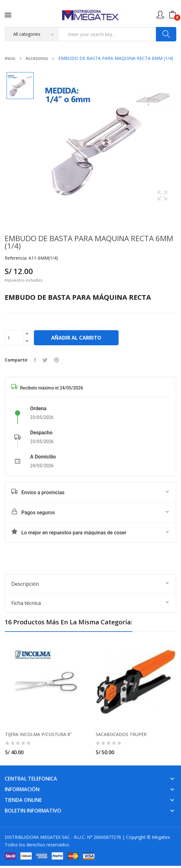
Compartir (35, 360)
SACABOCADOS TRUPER (121, 734)
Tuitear (45, 360)
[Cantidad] (14, 338)
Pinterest (56, 360)
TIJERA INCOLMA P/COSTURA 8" (38, 734)
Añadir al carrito (76, 338)
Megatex (161, 837)
